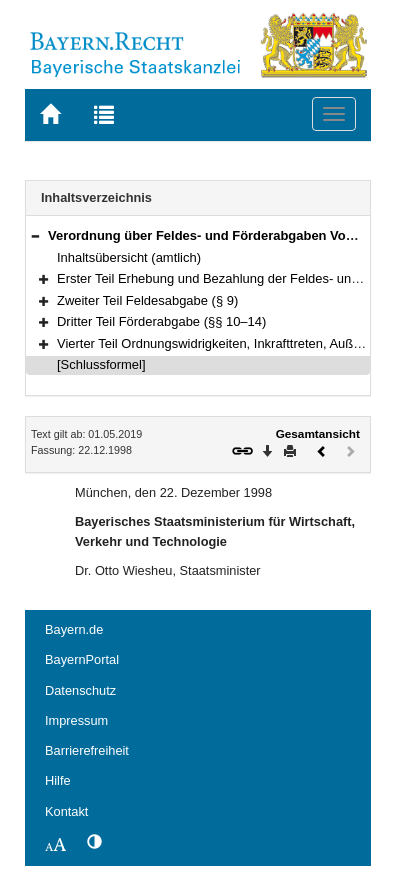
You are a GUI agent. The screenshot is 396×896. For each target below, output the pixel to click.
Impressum (76, 720)
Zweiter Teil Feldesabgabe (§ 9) (147, 300)
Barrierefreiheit (87, 750)
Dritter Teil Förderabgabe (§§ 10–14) (161, 321)
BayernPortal (82, 659)
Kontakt (66, 811)
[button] (35, 235)
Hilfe (58, 780)
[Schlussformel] (101, 364)
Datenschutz (80, 690)
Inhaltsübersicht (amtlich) (129, 257)
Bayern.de (74, 629)
